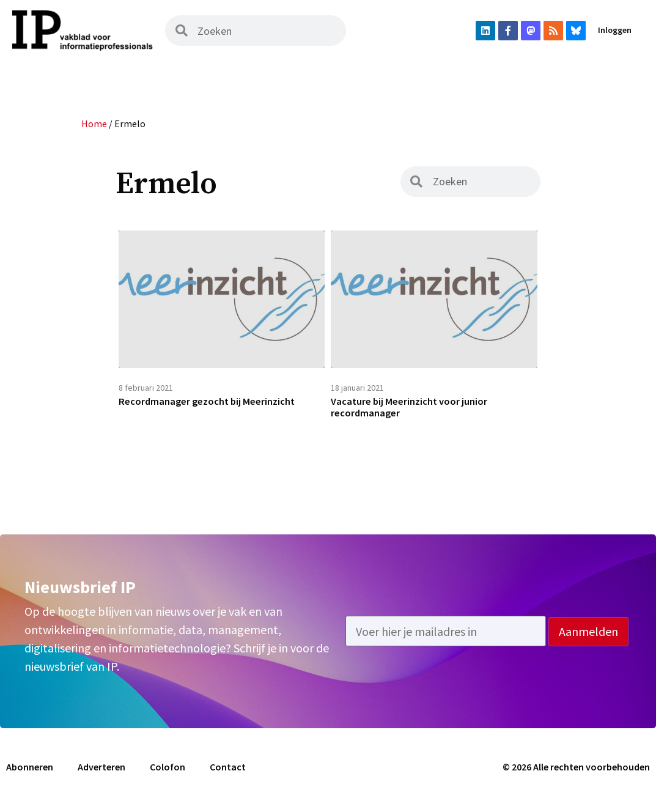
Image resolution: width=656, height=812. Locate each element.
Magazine (138, 78)
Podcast (263, 78)
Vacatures (407, 78)
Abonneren (540, 78)
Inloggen (615, 30)
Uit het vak (333, 78)
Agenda (473, 78)
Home (24, 78)
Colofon (168, 774)
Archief (201, 78)
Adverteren (101, 774)
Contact (228, 774)
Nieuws (76, 78)
